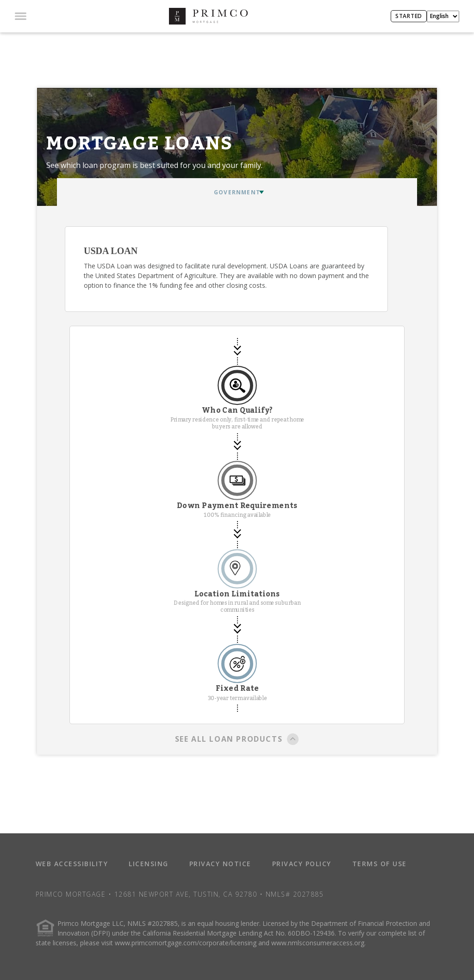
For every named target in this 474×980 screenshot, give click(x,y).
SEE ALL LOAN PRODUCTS (237, 740)
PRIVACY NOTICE (220, 864)
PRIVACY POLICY (302, 864)
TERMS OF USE (380, 864)
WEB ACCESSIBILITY (72, 864)
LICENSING (149, 864)
